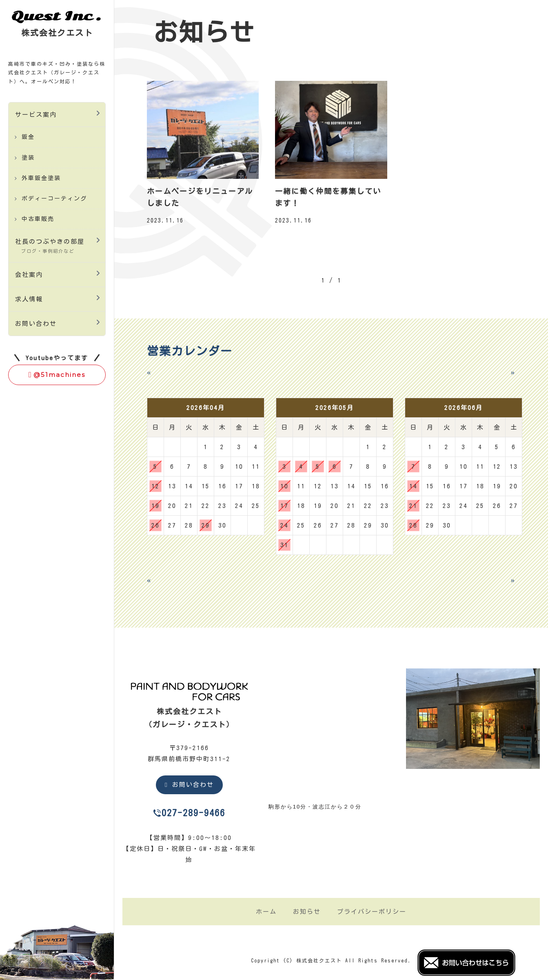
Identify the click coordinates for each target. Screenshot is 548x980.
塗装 (28, 158)
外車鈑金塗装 (41, 178)
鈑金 (28, 137)
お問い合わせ (36, 324)
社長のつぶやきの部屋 (50, 246)
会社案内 (29, 275)
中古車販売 (38, 219)
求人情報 (29, 299)
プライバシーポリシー (372, 912)
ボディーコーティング (54, 198)
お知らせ (307, 912)
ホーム (266, 912)
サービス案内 (36, 115)
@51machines (57, 375)
